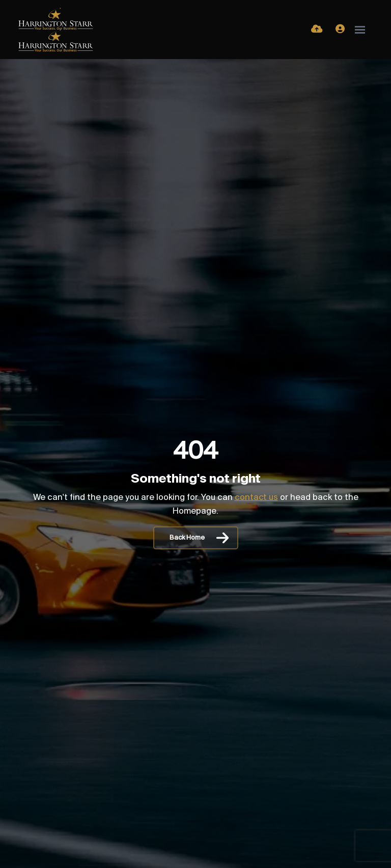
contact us (256, 498)
